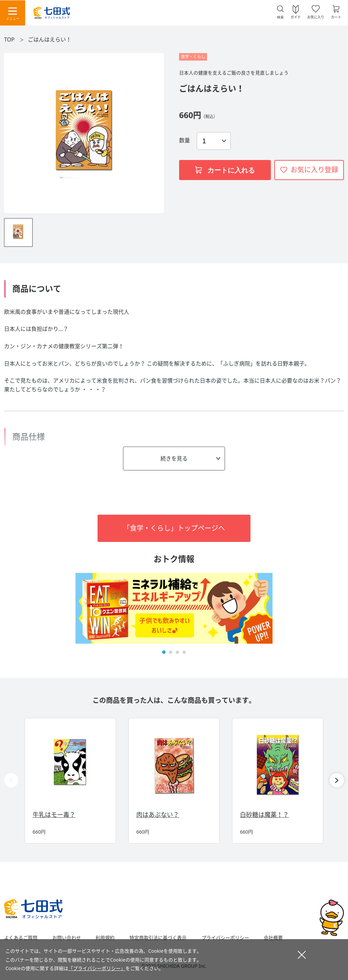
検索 (280, 17)
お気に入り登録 (314, 170)
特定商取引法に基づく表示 (158, 938)
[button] (164, 652)
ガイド (296, 17)
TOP (9, 39)
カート (336, 17)
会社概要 (273, 938)
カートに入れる (225, 170)
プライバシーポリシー (225, 938)
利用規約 (105, 938)
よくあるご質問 (21, 938)
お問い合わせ (67, 938)
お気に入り (316, 17)
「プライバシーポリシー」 (97, 968)
